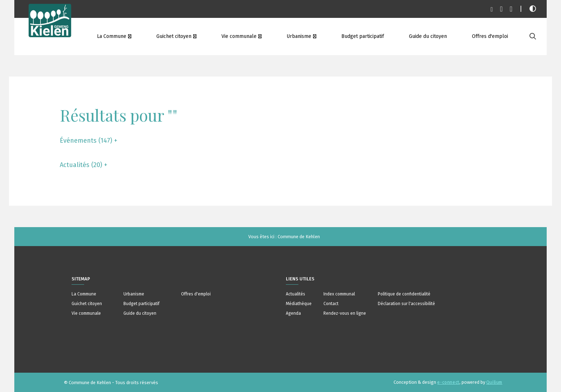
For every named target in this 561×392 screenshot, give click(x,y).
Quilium (494, 382)
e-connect (448, 382)
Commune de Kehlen (299, 237)
